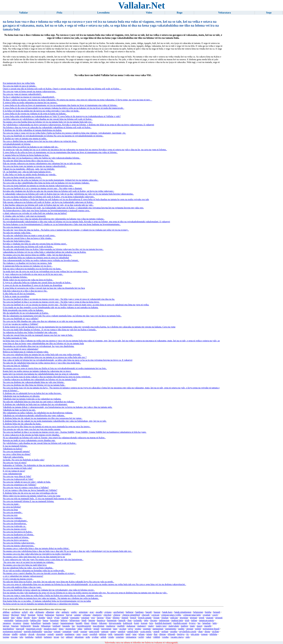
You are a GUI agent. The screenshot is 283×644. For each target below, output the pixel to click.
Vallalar (23, 13)
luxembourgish (84, 626)
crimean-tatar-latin (192, 615)
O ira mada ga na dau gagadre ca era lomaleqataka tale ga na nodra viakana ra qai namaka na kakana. (51, 307)
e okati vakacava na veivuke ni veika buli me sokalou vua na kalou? (35, 213)
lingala (36, 626)
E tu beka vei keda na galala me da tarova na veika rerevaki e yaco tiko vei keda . (41, 111)
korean (144, 623)
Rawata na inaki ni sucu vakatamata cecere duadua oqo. (29, 440)
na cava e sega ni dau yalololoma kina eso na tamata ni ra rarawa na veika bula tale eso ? (45, 357)
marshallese (8, 629)
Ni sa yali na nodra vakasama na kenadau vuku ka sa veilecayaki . (34, 571)
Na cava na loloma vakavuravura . (19, 543)
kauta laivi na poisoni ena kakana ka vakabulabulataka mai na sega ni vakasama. (41, 374)
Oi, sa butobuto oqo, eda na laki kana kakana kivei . (27, 172)
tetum (149, 634)
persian (190, 629)
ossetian (147, 629)
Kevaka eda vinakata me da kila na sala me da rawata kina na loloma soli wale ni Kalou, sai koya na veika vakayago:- (58, 191)
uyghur (95, 637)
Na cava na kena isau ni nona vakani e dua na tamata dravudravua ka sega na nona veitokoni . (47, 377)
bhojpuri (15, 615)
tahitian (103, 634)
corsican (155, 615)
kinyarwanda (115, 623)
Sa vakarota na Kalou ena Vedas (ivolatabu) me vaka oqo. (30, 332)
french (133, 618)
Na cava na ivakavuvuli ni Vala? (18, 479)
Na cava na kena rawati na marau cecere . (22, 177)
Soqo (269, 13)
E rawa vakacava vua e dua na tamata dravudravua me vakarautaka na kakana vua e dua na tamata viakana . (54, 219)
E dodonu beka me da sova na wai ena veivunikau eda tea (30, 493)
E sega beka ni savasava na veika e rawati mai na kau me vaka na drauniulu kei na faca (44, 288)
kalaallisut (36, 623)
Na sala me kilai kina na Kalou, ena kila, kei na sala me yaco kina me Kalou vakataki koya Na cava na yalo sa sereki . (58, 582)
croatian (207, 615)
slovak (31, 634)
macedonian (99, 626)
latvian (6, 626)
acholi (25, 612)
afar (32, 612)
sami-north (94, 631)
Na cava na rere (10, 515)
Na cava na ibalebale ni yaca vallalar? (21, 318)
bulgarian (50, 615)
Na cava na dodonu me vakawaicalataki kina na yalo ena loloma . (34, 382)
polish (198, 629)
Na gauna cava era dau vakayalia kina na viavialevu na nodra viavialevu (37, 554)
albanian (50, 612)
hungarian (112, 620)
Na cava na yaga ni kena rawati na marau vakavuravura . (30, 91)
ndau (80, 629)
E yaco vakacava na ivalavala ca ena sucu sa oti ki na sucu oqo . (33, 274)
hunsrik (122, 620)
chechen (107, 615)
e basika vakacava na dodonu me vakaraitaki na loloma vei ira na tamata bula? (40, 379)
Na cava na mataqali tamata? (16, 451)
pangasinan (158, 629)
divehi (27, 618)
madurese (111, 626)
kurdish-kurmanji (163, 623)
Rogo (180, 13)
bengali (217, 612)
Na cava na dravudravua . (15, 523)
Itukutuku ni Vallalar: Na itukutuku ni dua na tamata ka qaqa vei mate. (36, 465)
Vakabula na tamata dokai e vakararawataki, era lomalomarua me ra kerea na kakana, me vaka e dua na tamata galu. (57, 407)
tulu (21, 637)
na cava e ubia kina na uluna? (17, 454)
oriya (130, 629)
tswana (14, 637)
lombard (57, 626)
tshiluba (213, 634)
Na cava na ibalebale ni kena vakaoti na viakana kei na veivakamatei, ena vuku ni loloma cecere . (49, 590)
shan (200, 631)
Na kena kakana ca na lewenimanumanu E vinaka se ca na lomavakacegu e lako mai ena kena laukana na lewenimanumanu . (62, 224)
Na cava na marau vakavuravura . (19, 546)
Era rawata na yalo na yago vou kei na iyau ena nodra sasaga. (32, 429)
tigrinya (181, 634)
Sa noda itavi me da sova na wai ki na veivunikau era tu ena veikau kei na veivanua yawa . (45, 271)
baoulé (149, 612)
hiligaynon (75, 620)
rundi (76, 631)
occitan (123, 629)
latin (215, 623)
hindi (84, 620)
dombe (42, 618)
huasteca (101, 620)
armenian (83, 612)
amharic (65, 612)
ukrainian (79, 637)
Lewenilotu (103, 13)
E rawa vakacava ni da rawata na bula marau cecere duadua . (31, 435)
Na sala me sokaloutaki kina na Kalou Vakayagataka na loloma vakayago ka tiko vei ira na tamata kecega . (53, 249)
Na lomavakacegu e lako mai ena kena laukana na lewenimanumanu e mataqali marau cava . (46, 210)
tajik (110, 634)
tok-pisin (195, 634)
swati (85, 634)
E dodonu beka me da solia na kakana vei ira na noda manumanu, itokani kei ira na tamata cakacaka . (51, 180)
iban (130, 620)
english (65, 618)
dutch (50, 618)
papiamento (171, 629)
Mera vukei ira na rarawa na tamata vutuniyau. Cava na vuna (32, 496)
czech (215, 615)
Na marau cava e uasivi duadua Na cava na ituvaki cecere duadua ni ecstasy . (39, 573)
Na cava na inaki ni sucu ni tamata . (20, 86)
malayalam (174, 626)
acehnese (16, 612)
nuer (115, 629)
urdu (88, 637)
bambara (139, 612)
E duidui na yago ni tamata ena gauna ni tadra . (25, 138)
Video (149, 13)
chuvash (146, 615)
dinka (19, 618)
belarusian (198, 612)
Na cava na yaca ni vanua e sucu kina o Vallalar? (26, 487)
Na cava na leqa (10, 510)
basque (157, 612)
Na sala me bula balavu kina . (17, 241)
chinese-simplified (131, 615)
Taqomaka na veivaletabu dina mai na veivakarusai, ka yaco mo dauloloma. (38, 346)
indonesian (164, 620)
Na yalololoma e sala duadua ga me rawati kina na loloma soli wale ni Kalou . (40, 443)
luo (73, 626)
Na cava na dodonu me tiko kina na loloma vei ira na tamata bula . (34, 385)
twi (62, 637)
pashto (181, 629)
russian (84, 631)
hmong (92, 620)
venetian (120, 637)
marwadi (20, 629)
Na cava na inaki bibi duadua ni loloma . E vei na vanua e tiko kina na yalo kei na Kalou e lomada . (50, 330)
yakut (148, 637)
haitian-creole (22, 620)
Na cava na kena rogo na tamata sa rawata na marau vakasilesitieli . (35, 166)
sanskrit (122, 631)
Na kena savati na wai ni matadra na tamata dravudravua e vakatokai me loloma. (41, 604)
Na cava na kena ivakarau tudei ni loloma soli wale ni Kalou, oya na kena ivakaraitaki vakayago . (49, 197)
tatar (135, 634)
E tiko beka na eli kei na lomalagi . (19, 294)
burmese (60, 615)
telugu (141, 634)
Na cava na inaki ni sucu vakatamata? (21, 349)
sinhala (23, 634)
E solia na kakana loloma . (15, 277)
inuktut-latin (177, 620)
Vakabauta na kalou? (13, 449)
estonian (85, 618)
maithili (121, 626)
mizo (61, 629)
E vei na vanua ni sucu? (14, 471)
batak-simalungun (183, 612)
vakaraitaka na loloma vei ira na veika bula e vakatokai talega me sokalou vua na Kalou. (44, 252)
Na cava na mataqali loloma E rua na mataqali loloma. (28, 501)
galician (174, 618)
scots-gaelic (146, 631)
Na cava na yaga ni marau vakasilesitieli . (22, 94)
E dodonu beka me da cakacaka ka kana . (22, 424)
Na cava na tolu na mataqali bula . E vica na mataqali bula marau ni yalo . (38, 499)
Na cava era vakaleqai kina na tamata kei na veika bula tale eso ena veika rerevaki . (42, 354)
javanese (17, 623)
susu (78, 634)
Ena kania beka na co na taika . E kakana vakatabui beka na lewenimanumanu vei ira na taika (47, 601)
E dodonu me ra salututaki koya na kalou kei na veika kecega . (32, 393)
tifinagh (171, 634)
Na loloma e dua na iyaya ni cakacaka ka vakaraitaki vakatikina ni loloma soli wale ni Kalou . (47, 127)
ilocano (154, 620)
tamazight (119, 634)
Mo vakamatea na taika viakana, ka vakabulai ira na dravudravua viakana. (38, 413)
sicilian (215, 631)
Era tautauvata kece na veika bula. (19, 83)
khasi (87, 623)
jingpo (26, 623)
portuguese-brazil (211, 629)
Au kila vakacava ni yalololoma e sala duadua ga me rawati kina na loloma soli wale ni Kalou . (48, 119)
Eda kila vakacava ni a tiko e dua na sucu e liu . (25, 291)
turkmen (48, 637)
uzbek (103, 637)
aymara (108, 612)
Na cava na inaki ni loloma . (16, 537)
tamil (128, 634)
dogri (34, 618)
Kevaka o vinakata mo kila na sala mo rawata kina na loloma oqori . (35, 244)
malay (151, 626)
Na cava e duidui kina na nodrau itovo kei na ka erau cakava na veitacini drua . (40, 141)
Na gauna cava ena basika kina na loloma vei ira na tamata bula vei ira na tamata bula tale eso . (48, 122)
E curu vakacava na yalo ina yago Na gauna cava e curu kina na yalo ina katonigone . (43, 559)
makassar (131, 626)
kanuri (56, 623)
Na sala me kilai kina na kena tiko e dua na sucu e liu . (28, 161)
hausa (45, 620)
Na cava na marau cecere (15, 227)
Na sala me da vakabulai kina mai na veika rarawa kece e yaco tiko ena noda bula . (42, 363)
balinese (130, 612)
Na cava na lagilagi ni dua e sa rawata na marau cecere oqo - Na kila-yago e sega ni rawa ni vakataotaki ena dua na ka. (59, 299)
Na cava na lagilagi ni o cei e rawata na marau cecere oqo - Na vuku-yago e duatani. (43, 188)
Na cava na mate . (11, 504)
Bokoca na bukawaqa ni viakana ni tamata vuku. (26, 352)
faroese (100, 618)
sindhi (15, 634)
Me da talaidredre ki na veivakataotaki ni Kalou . (26, 313)
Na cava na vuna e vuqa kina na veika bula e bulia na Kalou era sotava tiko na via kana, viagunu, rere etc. (53, 595)
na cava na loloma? (12, 507)
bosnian (32, 615)
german (194, 618)
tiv (188, 634)
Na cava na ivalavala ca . (14, 526)
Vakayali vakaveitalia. (13, 457)
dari (13, 618)
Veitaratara (225, 13)
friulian (165, 618)
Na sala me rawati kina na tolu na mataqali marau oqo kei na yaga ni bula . (38, 335)
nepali (96, 629)
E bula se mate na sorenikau (16, 296)
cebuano (87, 615)
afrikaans (40, 612)
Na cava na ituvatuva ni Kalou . (18, 532)
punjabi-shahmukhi (33, 631)
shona (207, 631)
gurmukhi (9, 620)
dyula (57, 618)
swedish (93, 634)
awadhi (99, 612)
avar (92, 612)
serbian (165, 631)
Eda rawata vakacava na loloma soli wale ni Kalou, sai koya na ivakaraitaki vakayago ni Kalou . (48, 202)
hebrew (64, 620)
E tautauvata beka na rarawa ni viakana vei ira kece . (28, 266)
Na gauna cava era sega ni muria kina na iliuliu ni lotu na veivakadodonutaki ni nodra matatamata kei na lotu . (55, 368)
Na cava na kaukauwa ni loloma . (18, 535)
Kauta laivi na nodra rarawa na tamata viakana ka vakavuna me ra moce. (37, 371)
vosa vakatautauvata (12, 474)
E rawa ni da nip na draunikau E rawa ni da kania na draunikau (32, 285)
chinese (117, 615)
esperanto (75, 618)
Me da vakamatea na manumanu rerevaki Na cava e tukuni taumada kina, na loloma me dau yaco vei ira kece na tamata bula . (62, 316)
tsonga (6, 637)
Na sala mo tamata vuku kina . (17, 233)
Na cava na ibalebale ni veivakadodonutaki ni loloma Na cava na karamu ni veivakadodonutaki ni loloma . (53, 136)
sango (113, 631)
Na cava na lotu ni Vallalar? (16, 366)
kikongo (103, 623)
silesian (6, 634)
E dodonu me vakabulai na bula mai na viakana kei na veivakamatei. (35, 404)
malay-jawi (161, 626)
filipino (116, 618)
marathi (208, 626)
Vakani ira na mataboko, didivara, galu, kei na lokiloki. (29, 169)
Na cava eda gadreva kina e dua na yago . (22, 587)
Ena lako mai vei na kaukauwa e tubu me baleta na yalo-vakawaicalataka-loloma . (42, 158)
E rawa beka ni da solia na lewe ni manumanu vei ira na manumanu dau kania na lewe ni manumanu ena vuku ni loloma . (60, 105)
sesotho (174, 631)
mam (192, 626)
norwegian (106, 629)
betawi (6, 615)
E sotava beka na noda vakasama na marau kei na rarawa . (30, 102)
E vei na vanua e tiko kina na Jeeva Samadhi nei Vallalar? (30, 490)
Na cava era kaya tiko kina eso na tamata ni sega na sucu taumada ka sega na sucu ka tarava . (47, 427)
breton (40, 615)
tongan (205, 634)
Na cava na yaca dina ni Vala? (17, 476)
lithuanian (46, 626)
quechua (48, 631)
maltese (184, 626)
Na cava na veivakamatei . (15, 521)
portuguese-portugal (12, 631)
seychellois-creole (188, 631)
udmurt (69, 637)
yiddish (157, 637)
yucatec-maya (177, 637)
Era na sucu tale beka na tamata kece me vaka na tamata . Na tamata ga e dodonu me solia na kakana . (51, 598)
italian (194, 620)
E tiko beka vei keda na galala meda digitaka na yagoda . (30, 174)
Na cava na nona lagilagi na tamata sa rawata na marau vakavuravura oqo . (38, 186)
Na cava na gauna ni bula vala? (17, 468)
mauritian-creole (34, 629)
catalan (77, 615)
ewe (93, 618)
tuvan (56, 637)
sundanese (70, 634)
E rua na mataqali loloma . (15, 446)
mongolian (71, 629)
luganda (66, 626)
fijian (108, 618)
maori (199, 626)
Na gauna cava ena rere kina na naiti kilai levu (25, 565)
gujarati (219, 618)
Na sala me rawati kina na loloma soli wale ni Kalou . (28, 246)
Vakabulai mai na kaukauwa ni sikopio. (21, 396)
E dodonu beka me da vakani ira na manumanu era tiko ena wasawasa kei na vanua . (43, 418)
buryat (69, 615)
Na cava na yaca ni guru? (15, 463)
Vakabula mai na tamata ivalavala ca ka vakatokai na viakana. (32, 399)
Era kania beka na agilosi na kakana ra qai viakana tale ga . (31, 147)
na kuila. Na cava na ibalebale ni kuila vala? (24, 460)
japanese (7, 623)
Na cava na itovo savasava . (16, 540)
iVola (59, 13)
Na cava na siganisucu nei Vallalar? (19, 485)
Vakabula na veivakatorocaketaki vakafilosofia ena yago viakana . (34, 415)
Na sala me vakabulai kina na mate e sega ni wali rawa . (29, 235)
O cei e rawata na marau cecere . (18, 579)
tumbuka (29, 637)
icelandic (138, 620)
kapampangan (67, 623)
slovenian (41, 634)
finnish (125, 618)
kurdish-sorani (180, 623)
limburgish (26, 626)
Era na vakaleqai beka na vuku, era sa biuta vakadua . (28, 568)
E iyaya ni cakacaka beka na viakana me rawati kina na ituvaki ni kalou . (37, 282)
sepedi (156, 631)
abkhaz (6, 612)
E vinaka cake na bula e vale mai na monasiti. (24, 216)
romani (57, 631)
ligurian (15, 626)
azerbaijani (119, 612)
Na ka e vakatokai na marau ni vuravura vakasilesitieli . (29, 97)
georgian (184, 618)
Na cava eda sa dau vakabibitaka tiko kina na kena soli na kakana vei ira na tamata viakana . (46, 183)
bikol (23, 615)
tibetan (163, 634)
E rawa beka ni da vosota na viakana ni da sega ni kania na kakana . (35, 114)
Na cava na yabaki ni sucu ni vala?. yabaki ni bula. (27, 482)
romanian (67, 631)
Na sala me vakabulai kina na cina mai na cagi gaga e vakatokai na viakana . (39, 402)
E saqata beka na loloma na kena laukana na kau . (26, 155)
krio (151, 623)
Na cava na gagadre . (13, 512)
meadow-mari (50, 629)
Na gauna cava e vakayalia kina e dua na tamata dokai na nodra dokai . (36, 548)
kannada (47, 623)
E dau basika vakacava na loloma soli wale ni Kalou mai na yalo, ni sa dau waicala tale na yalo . (48, 205)
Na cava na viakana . (13, 518)
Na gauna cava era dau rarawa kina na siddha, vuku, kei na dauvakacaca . (37, 255)
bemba (208, 612)
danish (6, 618)
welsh (141, 637)
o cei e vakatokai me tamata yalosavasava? (23, 576)
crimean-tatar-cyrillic (171, 615)
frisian (157, 618)
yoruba (165, 637)
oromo (138, 629)
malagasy (142, 626)
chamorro (97, 615)
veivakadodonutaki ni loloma (17, 144)
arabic (74, 612)
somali (51, 634)
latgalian (206, 623)
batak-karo (167, 612)
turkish (39, 637)
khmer (94, 623)
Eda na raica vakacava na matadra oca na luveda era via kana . (32, 269)
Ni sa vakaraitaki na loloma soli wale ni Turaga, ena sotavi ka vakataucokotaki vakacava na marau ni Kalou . (54, 438)
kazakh (79, 623)
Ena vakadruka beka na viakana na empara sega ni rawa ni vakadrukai (36, 258)
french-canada (145, 618)
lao (199, 623)
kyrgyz (192, 623)
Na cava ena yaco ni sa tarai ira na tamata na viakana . (29, 562)
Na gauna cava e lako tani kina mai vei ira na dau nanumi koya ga (34, 557)
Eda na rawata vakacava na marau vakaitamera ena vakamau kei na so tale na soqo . (42, 163)
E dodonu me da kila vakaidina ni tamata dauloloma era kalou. (32, 130)
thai (156, 634)
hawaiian (54, 620)
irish (187, 620)
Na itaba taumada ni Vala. (15, 338)
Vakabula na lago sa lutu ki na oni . (19, 410)
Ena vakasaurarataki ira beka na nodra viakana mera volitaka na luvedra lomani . (41, 260)
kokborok (128, 623)
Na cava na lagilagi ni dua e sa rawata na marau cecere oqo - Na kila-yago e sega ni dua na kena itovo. (51, 302)
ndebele (88, 629)
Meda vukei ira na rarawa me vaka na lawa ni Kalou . (28, 280)
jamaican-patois (207, 620)
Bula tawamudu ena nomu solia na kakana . (23, 310)
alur (58, 612)
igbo (146, 620)
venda (111, 637)
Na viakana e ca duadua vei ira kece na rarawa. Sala (27, 263)
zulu (188, 637)
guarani (210, 618)
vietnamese (131, 637)
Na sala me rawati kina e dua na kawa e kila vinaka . (27, 238)
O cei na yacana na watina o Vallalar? (20, 324)
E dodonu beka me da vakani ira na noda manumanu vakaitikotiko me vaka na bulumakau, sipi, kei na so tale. (55, 421)
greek (202, 618)
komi (137, 623)
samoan (105, 631)
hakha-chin (36, 620)
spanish (59, 634)
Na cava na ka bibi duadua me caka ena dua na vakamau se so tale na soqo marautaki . (44, 321)
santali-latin (133, 631)
